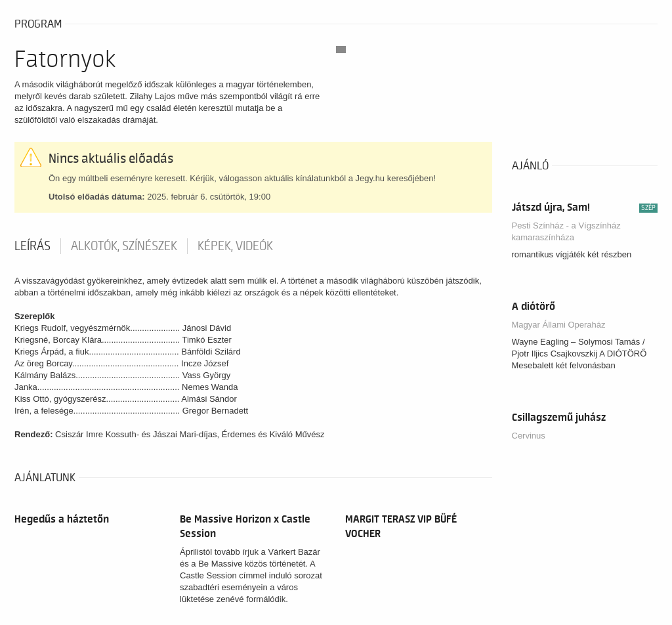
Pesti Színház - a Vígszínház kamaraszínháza (566, 231)
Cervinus (529, 436)
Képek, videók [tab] (235, 246)
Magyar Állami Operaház (559, 325)
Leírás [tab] (32, 246)
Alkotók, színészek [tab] (124, 246)
